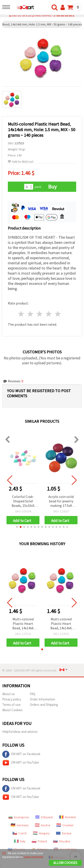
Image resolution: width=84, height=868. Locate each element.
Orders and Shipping (44, 705)
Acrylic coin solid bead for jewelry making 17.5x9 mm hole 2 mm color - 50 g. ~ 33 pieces (61, 501)
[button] (17, 527)
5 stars (58, 314)
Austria (43, 825)
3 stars (40, 314)
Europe (64, 833)
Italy (20, 841)
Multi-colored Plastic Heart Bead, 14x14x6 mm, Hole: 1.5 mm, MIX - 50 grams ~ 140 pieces (23, 624)
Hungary (41, 833)
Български (19, 817)
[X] (4, 853)
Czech (20, 833)
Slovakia (62, 841)
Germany (20, 825)
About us (9, 694)
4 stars (49, 314)
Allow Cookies (65, 863)
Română (67, 817)
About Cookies (12, 710)
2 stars (31, 314)
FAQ (33, 694)
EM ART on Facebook (21, 754)
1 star (21, 314)
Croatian (65, 825)
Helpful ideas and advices (20, 732)
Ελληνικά (44, 817)
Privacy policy (12, 699)
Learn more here (34, 857)
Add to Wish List (21, 162)
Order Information (42, 699)
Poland (39, 841)
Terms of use (11, 705)
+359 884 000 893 (64, 16)
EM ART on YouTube (21, 763)
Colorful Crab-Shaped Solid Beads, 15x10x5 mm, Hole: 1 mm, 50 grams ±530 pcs (23, 501)
